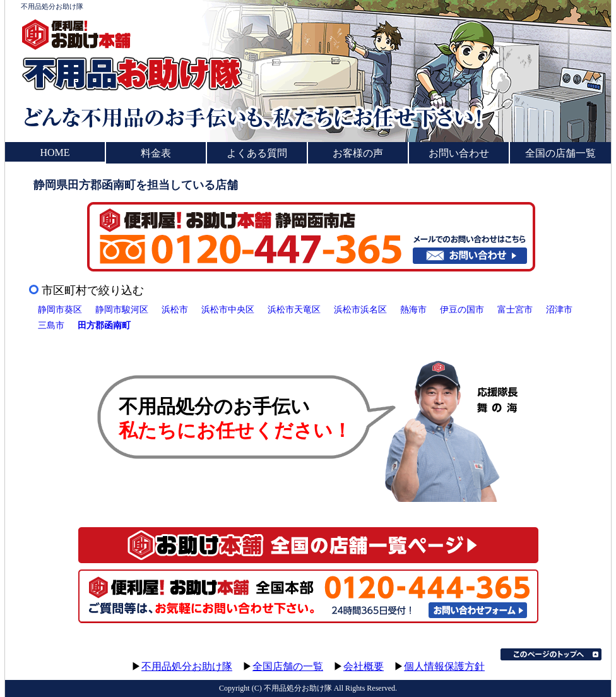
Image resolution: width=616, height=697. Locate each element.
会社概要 (364, 666)
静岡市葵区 (60, 309)
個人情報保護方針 (444, 666)
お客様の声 (358, 153)
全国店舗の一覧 (288, 666)
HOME (55, 152)
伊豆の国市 (462, 309)
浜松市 (175, 309)
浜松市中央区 (228, 309)
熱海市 (413, 309)
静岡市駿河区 (122, 309)
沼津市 (559, 309)
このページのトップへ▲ (551, 654)
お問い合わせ (459, 153)
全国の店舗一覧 (560, 153)
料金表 (156, 153)
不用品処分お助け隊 (187, 666)
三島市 (51, 325)
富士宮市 (515, 309)
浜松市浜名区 (360, 309)
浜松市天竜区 (294, 309)
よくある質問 (257, 153)
